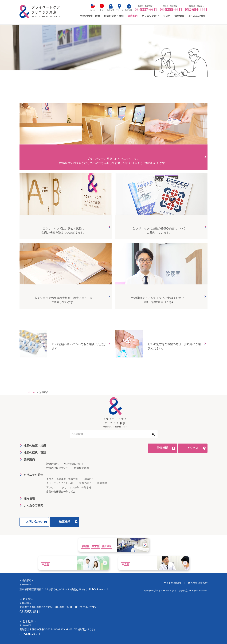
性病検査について (74, 464)
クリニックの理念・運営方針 (62, 479)
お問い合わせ (34, 522)
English (92, 10)
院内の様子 (85, 483)
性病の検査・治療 (35, 446)
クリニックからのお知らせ (77, 487)
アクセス (120, 10)
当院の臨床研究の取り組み (61, 492)
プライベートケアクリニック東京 (171, 591)
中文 (101, 10)
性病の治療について (57, 468)
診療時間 (129, 10)
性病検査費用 (81, 468)
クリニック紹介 (33, 475)
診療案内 (29, 459)
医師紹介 (89, 479)
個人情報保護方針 (198, 583)
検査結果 (111, 10)
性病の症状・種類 (35, 452)
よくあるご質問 (33, 505)
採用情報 (29, 498)
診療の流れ (52, 464)
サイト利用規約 (172, 583)
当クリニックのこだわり (60, 483)
